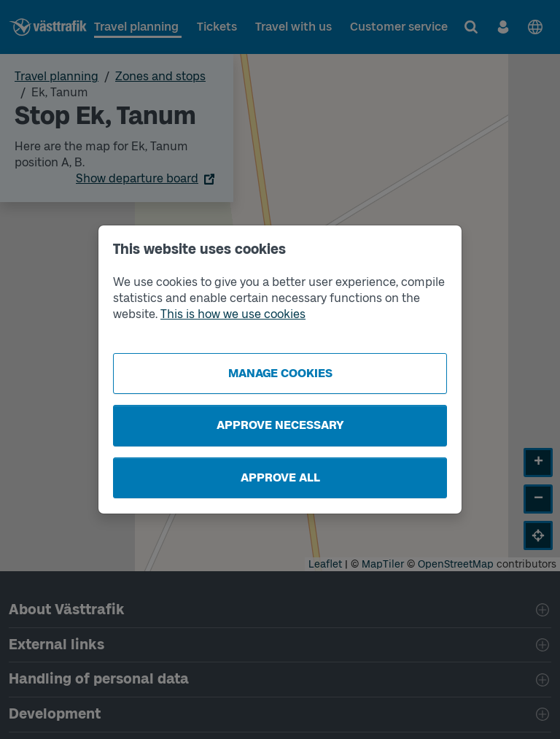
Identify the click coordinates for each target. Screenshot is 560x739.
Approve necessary (280, 425)
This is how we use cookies (233, 314)
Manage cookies (280, 373)
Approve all (280, 477)
